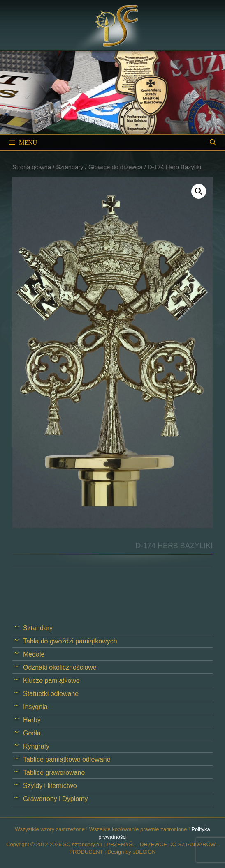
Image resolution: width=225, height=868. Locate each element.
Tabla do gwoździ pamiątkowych (70, 641)
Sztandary (70, 167)
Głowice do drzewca (116, 167)
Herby (32, 720)
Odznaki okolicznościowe (60, 667)
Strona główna (32, 167)
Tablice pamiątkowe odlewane (67, 759)
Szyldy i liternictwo (50, 786)
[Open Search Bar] (213, 142)
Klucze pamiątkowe (51, 681)
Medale (34, 654)
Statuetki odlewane (51, 694)
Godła (32, 733)
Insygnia (35, 707)
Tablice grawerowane (54, 773)
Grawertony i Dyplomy (55, 799)
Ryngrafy (36, 746)
